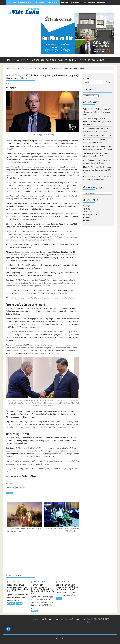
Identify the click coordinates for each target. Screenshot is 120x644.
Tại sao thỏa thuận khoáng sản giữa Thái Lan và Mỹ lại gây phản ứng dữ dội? (97, 112)
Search (86, 78)
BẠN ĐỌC (91, 60)
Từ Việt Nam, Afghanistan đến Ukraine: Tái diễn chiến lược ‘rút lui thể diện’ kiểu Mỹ (98, 122)
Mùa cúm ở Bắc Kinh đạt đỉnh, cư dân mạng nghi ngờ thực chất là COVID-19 (98, 170)
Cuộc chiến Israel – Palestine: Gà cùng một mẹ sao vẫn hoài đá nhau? (24, 517)
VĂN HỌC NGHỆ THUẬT (67, 60)
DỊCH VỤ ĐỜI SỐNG (49, 60)
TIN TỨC (16, 60)
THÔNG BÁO (34, 60)
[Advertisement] (43, 553)
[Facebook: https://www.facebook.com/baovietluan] (8, 629)
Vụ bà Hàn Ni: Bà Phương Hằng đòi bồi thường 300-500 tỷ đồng (61, 517)
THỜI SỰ (24, 60)
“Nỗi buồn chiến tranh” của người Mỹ (97, 135)
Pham (10, 84)
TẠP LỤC (82, 60)
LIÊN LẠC (101, 60)
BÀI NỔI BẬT (11, 603)
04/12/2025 (12, 582)
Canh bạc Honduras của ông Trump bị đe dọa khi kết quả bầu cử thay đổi (89, 2)
